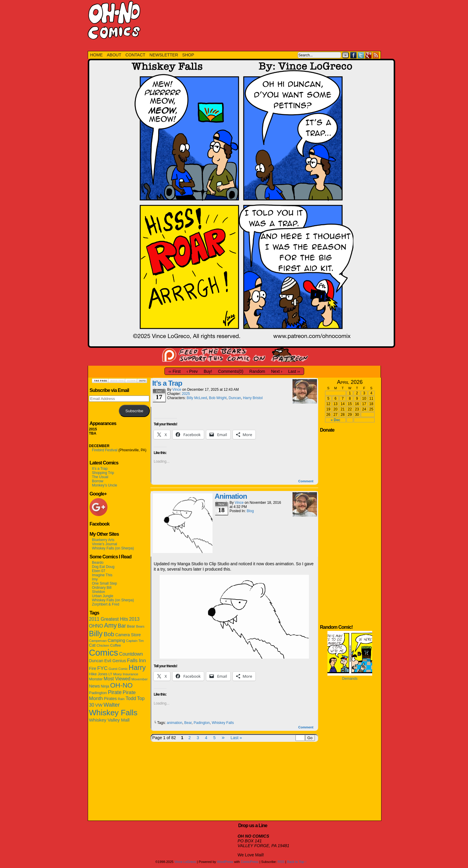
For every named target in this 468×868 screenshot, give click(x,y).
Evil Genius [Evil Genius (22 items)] (115, 661)
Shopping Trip (103, 473)
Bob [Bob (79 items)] (109, 634)
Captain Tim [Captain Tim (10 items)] (135, 641)
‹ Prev (192, 371)
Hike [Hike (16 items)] (93, 674)
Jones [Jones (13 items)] (103, 674)
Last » (236, 738)
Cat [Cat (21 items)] (92, 645)
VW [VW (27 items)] (99, 705)
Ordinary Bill (102, 588)
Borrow (98, 481)
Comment (306, 481)
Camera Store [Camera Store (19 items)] (128, 635)
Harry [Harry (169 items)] (137, 668)
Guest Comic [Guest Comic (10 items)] (118, 669)
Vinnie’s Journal (104, 544)
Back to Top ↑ (297, 862)
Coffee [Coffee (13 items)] (116, 645)
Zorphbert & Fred (106, 604)
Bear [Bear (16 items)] (131, 626)
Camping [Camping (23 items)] (116, 640)
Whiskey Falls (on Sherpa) (113, 548)
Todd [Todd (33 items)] (131, 698)
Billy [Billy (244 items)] (96, 634)
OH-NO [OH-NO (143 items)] (121, 685)
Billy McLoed (197, 398)
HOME (96, 55)
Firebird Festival (105, 450)
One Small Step (104, 583)
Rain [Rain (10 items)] (121, 699)
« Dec (335, 420)
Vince (177, 390)
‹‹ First (175, 371)
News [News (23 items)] (94, 686)
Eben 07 (99, 571)
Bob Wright (218, 398)
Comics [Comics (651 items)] (104, 652)
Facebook (354, 55)
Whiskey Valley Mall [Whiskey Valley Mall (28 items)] (109, 720)
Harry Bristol (253, 398)
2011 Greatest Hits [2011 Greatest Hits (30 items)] (108, 619)
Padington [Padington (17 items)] (98, 693)
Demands (350, 679)
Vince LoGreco (185, 862)
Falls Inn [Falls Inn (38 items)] (136, 661)
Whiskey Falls (223, 723)
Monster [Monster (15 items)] (96, 679)
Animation (231, 496)
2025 (186, 394)
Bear (188, 723)
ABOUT (114, 55)
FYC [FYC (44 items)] (103, 668)
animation (175, 723)
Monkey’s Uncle (104, 485)
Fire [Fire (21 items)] (93, 668)
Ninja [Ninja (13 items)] (105, 686)
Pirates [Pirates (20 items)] (110, 699)
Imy (95, 579)
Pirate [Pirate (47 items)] (115, 692)
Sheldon (98, 592)
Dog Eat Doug (103, 567)
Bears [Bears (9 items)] (140, 626)
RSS (376, 55)
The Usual (100, 477)
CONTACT (135, 55)
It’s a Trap (100, 469)
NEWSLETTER (164, 55)
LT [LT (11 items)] (110, 674)
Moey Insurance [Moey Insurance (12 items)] (126, 674)
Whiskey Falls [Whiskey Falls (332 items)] (113, 713)
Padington (202, 723)
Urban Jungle (103, 596)
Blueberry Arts (103, 540)
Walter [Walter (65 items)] (112, 705)
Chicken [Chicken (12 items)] (103, 645)
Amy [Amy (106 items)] (111, 625)
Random (257, 371)
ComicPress (250, 862)
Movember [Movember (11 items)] (139, 679)
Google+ (368, 55)
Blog (250, 511)
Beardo (98, 563)
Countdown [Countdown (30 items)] (131, 654)
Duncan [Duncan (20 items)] (96, 661)
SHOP (188, 55)
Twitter (361, 55)
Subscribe (134, 411)
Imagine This (102, 575)
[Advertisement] (263, 22)
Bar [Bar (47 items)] (122, 626)
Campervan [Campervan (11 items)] (98, 641)
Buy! (208, 371)
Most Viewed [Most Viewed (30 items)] (117, 679)
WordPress (225, 862)
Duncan (235, 398)
